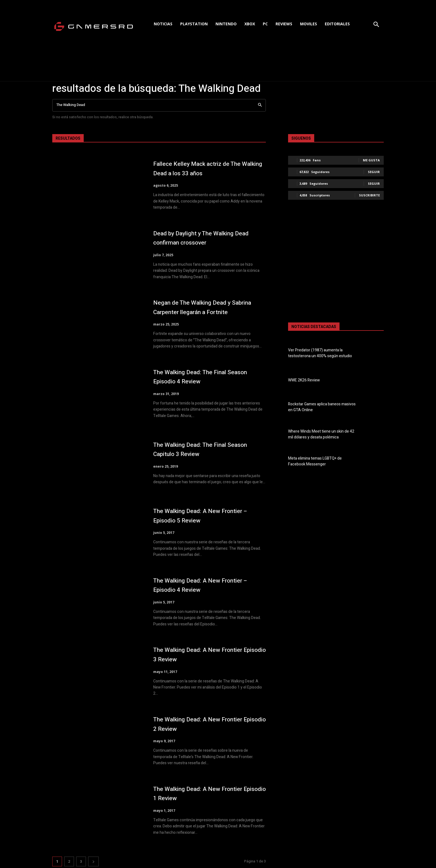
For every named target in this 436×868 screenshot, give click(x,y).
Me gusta (371, 160)
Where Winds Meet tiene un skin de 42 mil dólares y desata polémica (321, 434)
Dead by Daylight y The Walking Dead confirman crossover (209, 238)
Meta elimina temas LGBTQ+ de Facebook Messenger (315, 461)
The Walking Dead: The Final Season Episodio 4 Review (208, 377)
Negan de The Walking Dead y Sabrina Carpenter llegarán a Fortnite (210, 307)
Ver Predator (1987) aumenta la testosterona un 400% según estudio (320, 353)
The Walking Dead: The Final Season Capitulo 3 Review (208, 449)
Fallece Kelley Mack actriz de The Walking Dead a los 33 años (203, 168)
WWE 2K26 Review (304, 380)
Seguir (374, 172)
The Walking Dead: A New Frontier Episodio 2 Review (205, 724)
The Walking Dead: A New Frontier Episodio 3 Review (205, 654)
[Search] (260, 105)
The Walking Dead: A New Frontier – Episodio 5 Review (208, 516)
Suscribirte (369, 195)
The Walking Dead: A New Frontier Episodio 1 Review (205, 794)
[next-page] (93, 861)
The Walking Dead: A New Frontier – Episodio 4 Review (208, 585)
